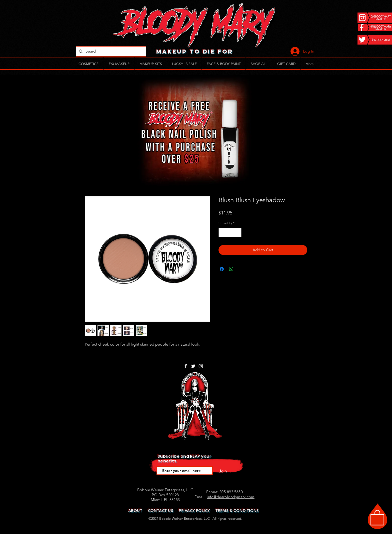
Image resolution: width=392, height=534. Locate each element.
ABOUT (135, 511)
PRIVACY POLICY (194, 511)
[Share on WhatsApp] (231, 269)
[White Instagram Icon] (201, 366)
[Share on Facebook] (222, 269)
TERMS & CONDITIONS (237, 511)
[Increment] (238, 232)
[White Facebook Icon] (186, 366)
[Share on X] (241, 269)
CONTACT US (161, 511)
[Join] (223, 471)
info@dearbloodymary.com (230, 497)
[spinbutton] (230, 232)
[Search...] (110, 51)
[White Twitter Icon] (193, 366)
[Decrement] (222, 232)
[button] (377, 517)
